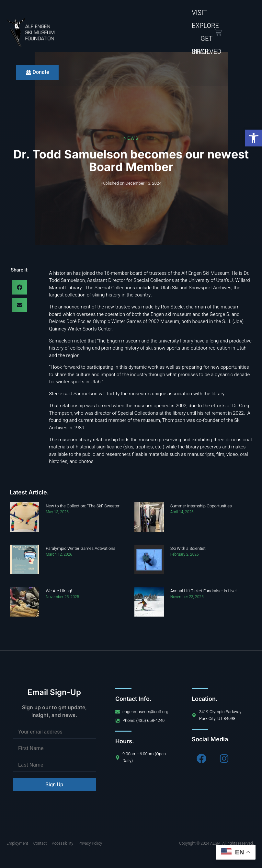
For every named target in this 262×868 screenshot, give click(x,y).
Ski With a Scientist (188, 548)
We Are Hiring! (59, 591)
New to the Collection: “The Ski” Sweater (83, 506)
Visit (199, 13)
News (131, 138)
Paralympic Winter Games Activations (80, 548)
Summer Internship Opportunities (201, 506)
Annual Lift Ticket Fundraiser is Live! (204, 591)
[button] (254, 138)
